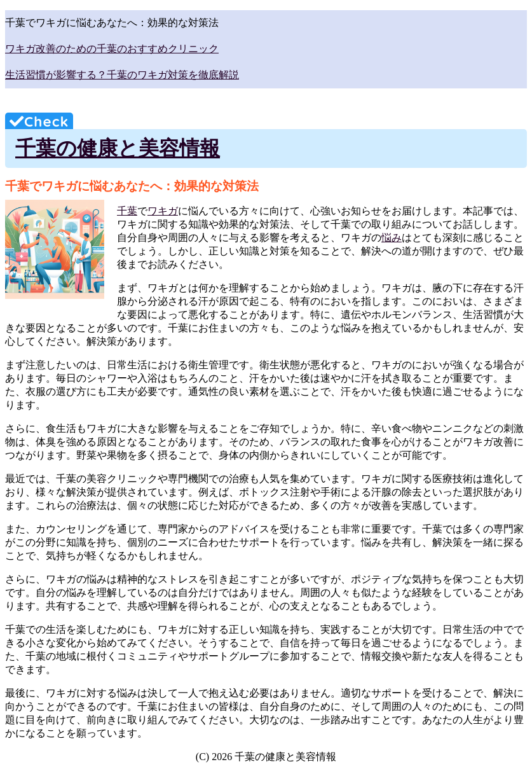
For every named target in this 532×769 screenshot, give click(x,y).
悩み (392, 238)
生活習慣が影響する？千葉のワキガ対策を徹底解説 (122, 75)
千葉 (127, 211)
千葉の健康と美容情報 (118, 148)
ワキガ (163, 211)
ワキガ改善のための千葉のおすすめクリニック (112, 49)
